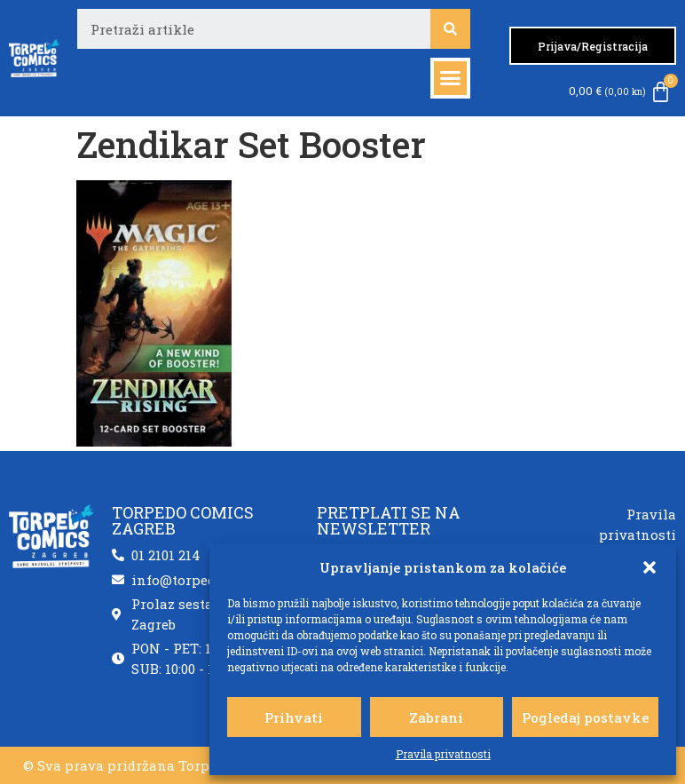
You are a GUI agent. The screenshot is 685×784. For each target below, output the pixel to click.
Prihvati (294, 717)
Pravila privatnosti (443, 754)
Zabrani (436, 717)
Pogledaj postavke (585, 717)
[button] (650, 567)
